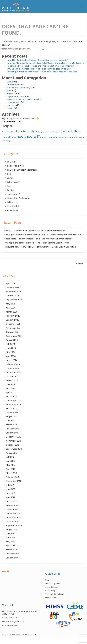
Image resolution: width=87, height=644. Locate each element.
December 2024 (14, 324)
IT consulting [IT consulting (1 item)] (6, 141)
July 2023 (10, 384)
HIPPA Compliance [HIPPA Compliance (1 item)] (69, 137)
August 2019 (12, 417)
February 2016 (13, 554)
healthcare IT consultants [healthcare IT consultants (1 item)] (49, 137)
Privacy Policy (51, 598)
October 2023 (13, 376)
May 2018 (10, 465)
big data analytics (15, 96)
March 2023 (12, 397)
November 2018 (13, 441)
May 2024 (11, 352)
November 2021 (13, 405)
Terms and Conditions (55, 594)
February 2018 (13, 477)
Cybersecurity (14, 102)
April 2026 (11, 284)
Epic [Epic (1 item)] (15, 137)
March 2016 (11, 550)
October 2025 (13, 296)
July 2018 (10, 457)
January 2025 (12, 320)
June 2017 (11, 489)
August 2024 (12, 340)
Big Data (11, 94)
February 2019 (13, 429)
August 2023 (12, 380)
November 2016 (13, 517)
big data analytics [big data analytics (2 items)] (27, 131)
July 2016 (10, 534)
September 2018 (14, 449)
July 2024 (11, 344)
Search (80, 264)
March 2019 (11, 425)
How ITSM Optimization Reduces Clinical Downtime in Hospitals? (37, 60)
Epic (9, 91)
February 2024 (13, 364)
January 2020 (12, 413)
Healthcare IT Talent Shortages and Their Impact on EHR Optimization (40, 66)
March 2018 (11, 473)
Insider (10, 202)
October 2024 (13, 332)
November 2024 (14, 328)
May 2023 (11, 388)
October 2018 (12, 445)
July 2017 (10, 485)
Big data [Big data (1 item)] (11, 132)
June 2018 (11, 461)
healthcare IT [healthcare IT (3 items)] (28, 136)
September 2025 (14, 300)
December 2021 (14, 401)
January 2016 (12, 558)
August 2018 (12, 453)
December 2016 (14, 513)
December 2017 (14, 481)
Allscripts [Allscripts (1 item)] (5, 132)
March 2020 (12, 409)
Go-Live (11, 105)
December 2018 (14, 437)
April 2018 (11, 469)
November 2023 (14, 372)
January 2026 (12, 288)
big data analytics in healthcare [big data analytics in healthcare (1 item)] (50, 132)
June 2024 (11, 348)
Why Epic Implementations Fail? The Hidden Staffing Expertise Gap (39, 69)
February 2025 (13, 316)
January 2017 (12, 509)
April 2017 (11, 497)
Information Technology (18, 88)
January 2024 (13, 368)
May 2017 (10, 493)
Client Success (52, 587)
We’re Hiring (50, 591)
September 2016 (14, 526)
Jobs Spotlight (14, 206)
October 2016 (12, 522)
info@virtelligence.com (14, 622)
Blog (9, 82)
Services (49, 580)
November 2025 (14, 292)
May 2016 (10, 542)
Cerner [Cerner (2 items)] (66, 131)
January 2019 (12, 433)
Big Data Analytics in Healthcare (22, 99)
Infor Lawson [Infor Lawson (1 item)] (80, 137)
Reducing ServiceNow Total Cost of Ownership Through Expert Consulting (42, 72)
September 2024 (14, 336)
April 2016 (11, 546)
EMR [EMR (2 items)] (10, 137)
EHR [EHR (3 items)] (74, 131)
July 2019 (10, 421)
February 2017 (13, 505)
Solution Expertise (53, 584)
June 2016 (11, 538)
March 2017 (11, 501)
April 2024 (11, 356)
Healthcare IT (13, 85)
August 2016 (12, 530)
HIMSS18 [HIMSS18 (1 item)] (60, 137)
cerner (10, 108)
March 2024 (12, 360)
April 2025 (11, 308)
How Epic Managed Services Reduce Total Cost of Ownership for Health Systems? (46, 63)
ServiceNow (12, 210)
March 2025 (12, 312)
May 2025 (11, 304)
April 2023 (11, 392)
